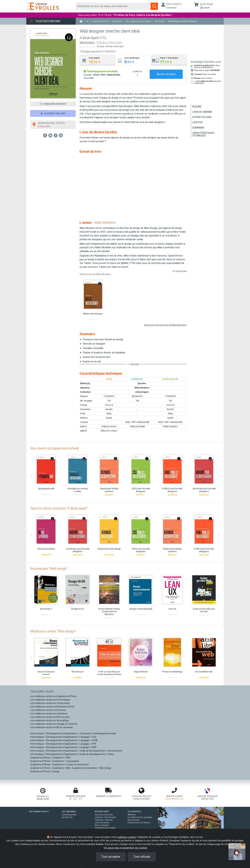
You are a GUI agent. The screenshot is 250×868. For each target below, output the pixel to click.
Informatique (37, 733)
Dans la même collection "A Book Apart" (59, 508)
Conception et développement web (98, 733)
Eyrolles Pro (67, 817)
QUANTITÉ (137, 72)
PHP (94, 744)
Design (56, 771)
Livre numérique (102, 823)
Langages (85, 737)
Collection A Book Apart (109, 43)
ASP (94, 747)
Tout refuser (142, 857)
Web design (105, 768)
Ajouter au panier (166, 74)
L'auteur (197, 122)
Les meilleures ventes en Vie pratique (50, 720)
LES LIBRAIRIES (69, 812)
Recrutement (134, 820)
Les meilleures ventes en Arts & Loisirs (50, 717)
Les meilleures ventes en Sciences (48, 710)
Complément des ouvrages (140, 817)
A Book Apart (142, 392)
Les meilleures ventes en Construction (50, 703)
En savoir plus (180, 271)
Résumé (197, 107)
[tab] (98, 60)
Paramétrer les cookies (105, 828)
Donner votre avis (114, 46)
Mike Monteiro (87, 43)
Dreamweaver (115, 751)
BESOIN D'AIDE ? (102, 812)
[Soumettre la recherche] (154, 6)
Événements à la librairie (139, 823)
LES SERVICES (134, 812)
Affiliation (132, 815)
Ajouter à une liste (53, 113)
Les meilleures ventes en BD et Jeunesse (51, 727)
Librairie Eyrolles (69, 815)
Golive (111, 754)
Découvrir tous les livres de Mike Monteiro (165, 325)
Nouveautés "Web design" (49, 569)
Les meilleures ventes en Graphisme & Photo (53, 696)
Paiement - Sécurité (104, 820)
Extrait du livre (202, 117)
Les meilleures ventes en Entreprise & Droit (52, 707)
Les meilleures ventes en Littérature (49, 714)
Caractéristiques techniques (203, 134)
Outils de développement (93, 751)
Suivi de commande (104, 815)
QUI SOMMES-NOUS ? (39, 812)
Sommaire (198, 128)
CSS (94, 737)
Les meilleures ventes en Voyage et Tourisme (54, 724)
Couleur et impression (77, 765)
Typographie (73, 761)
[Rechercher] (113, 6)
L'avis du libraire (202, 112)
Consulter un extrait (53, 104)
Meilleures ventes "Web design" (53, 631)
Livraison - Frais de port (105, 817)
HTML (95, 740)
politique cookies (127, 837)
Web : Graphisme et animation (81, 768)
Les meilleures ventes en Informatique (50, 700)
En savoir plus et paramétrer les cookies (126, 848)
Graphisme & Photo (40, 758)
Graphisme (58, 758)
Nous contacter (102, 825)
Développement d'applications (62, 733)
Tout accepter (111, 857)
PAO (68, 758)
